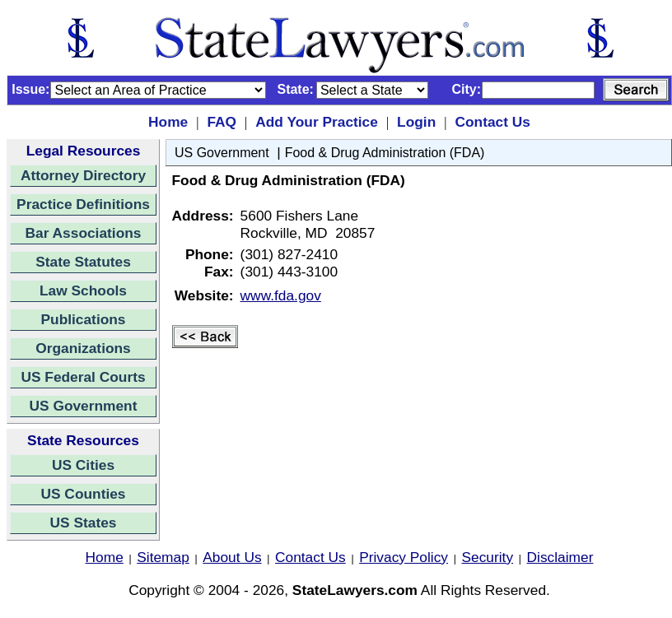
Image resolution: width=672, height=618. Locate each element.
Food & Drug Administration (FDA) (385, 153)
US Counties (83, 494)
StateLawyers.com (355, 590)
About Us (232, 557)
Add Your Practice (317, 122)
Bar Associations (84, 233)
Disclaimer (560, 557)
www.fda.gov (281, 295)
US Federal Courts (83, 377)
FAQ (222, 122)
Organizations (83, 348)
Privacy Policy (404, 557)
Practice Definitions (83, 204)
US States (84, 523)
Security (488, 557)
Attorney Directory (83, 175)
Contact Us (492, 122)
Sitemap (163, 557)
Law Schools (83, 290)
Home (168, 122)
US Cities (83, 465)
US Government (84, 406)
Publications (83, 319)
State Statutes (83, 262)
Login (416, 122)
